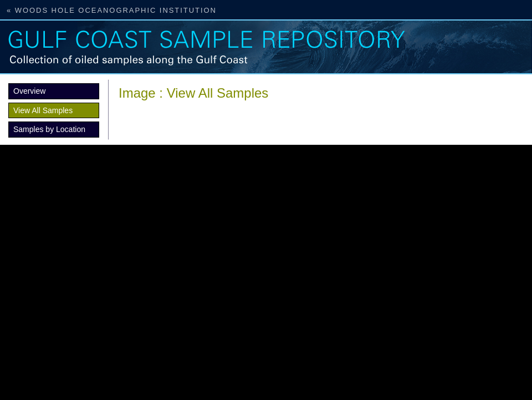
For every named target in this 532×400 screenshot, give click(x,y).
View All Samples (43, 110)
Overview (29, 91)
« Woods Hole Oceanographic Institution (112, 10)
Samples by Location (49, 129)
